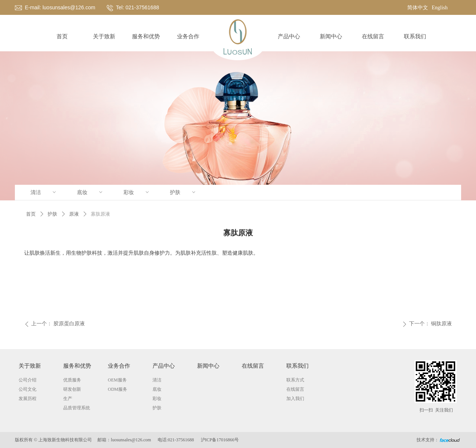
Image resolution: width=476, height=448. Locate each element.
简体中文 (418, 8)
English (440, 8)
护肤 (183, 192)
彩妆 (137, 192)
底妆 (90, 192)
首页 (31, 214)
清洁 (44, 192)
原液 (74, 214)
